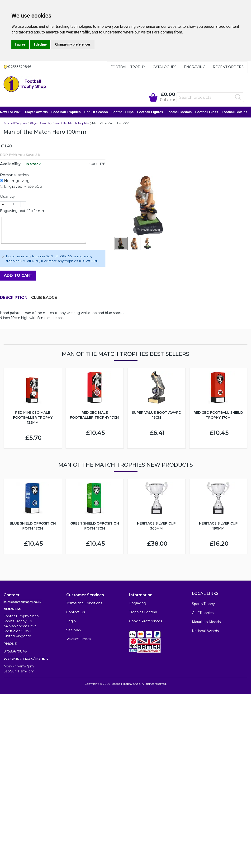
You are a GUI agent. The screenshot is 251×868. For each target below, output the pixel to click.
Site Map (74, 631)
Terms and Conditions (84, 604)
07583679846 (15, 652)
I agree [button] (20, 44)
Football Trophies (15, 124)
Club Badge (44, 298)
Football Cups (126, 112)
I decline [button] (40, 44)
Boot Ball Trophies (70, 112)
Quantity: (8, 197)
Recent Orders (228, 67)
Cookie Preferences (146, 622)
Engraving (195, 67)
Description (14, 298)
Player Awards (40, 112)
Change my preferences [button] (73, 44)
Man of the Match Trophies (71, 124)
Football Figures (154, 112)
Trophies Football (143, 613)
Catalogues (165, 67)
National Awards (205, 631)
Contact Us (76, 613)
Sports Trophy (203, 604)
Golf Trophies (203, 613)
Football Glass (210, 112)
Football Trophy (128, 67)
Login (71, 622)
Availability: (11, 164)
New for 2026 (14, 112)
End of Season (100, 112)
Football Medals (183, 112)
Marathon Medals (206, 622)
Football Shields (238, 112)
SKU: (93, 164)
